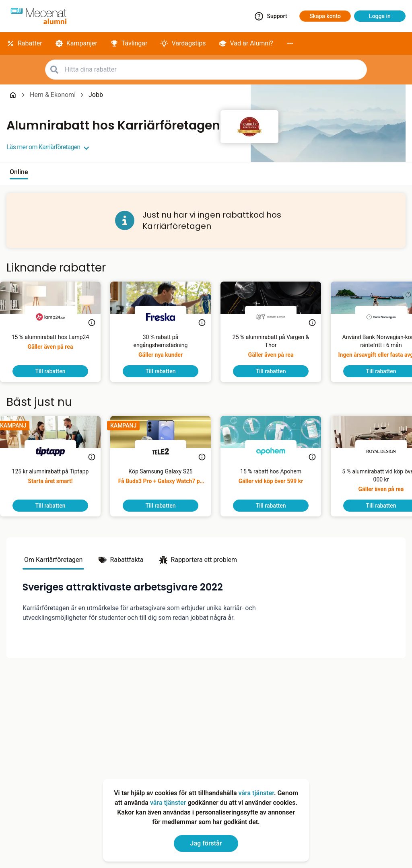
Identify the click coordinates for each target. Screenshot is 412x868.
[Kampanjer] (76, 43)
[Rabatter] (24, 43)
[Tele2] (167, 451)
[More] (290, 43)
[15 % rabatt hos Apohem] (277, 483)
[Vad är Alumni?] (246, 43)
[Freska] (167, 317)
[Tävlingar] (129, 43)
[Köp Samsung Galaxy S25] (167, 483)
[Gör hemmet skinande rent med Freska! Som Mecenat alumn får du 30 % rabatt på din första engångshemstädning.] (167, 349)
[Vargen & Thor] (277, 317)
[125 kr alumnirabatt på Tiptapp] (57, 483)
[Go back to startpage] (13, 95)
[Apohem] (277, 451)
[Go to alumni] (39, 16)
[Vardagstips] (183, 43)
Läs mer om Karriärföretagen (48, 147)
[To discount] (57, 371)
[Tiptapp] (57, 451)
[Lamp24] (57, 317)
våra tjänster (256, 793)
